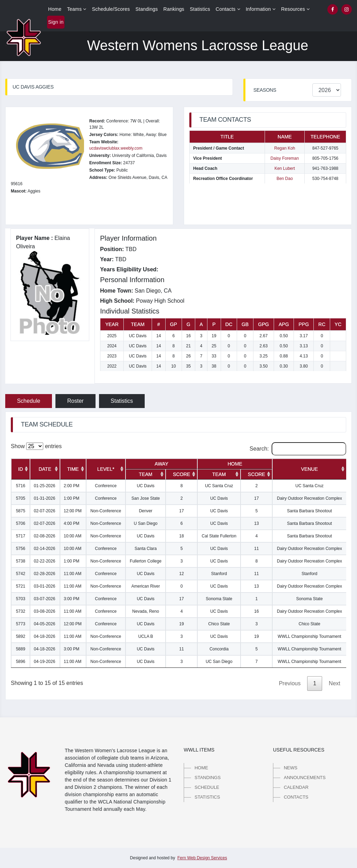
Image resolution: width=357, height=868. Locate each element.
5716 (21, 486)
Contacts (228, 9)
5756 (21, 549)
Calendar (296, 787)
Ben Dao (285, 179)
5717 (21, 536)
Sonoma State (219, 599)
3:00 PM (72, 599)
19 (181, 624)
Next (335, 683)
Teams (77, 9)
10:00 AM (73, 536)
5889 (21, 649)
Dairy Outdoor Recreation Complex (309, 498)
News (291, 768)
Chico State (219, 624)
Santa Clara (146, 549)
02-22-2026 (44, 561)
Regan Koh (284, 148)
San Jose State (146, 498)
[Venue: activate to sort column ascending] (309, 469)
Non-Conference (106, 511)
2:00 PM (72, 486)
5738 (21, 561)
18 (181, 536)
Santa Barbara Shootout (309, 511)
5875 (21, 511)
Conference (106, 486)
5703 (21, 599)
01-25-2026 (44, 486)
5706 (21, 523)
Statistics (200, 9)
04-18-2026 (44, 636)
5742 (21, 574)
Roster (75, 401)
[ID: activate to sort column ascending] (21, 469)
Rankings (174, 9)
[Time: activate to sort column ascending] (73, 469)
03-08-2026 (44, 611)
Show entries (36, 446)
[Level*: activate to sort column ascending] (106, 469)
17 (256, 498)
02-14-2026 (44, 549)
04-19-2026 (44, 662)
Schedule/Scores (111, 9)
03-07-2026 (44, 599)
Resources (295, 9)
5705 (21, 498)
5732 (21, 611)
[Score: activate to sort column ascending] (181, 474)
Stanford (219, 574)
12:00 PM (73, 511)
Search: (298, 449)
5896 (21, 662)
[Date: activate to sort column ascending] (45, 469)
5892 (21, 636)
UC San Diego (219, 662)
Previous (290, 683)
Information (261, 9)
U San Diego (146, 523)
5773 (21, 624)
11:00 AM (73, 574)
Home (55, 9)
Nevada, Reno (146, 611)
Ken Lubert (285, 168)
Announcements (305, 778)
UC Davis (146, 486)
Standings (147, 9)
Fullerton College (146, 561)
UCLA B (146, 636)
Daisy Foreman (285, 158)
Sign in (56, 22)
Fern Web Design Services (202, 858)
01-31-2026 (44, 498)
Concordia (219, 649)
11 (256, 549)
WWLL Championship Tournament (310, 636)
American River (146, 586)
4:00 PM (72, 523)
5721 (21, 586)
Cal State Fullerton (219, 536)
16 (256, 611)
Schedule (29, 401)
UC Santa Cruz (219, 486)
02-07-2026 (44, 511)
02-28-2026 (44, 574)
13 (256, 523)
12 (181, 574)
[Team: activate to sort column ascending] (146, 474)
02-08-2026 (44, 536)
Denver (146, 511)
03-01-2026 (44, 586)
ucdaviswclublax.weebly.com (116, 148)
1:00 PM (72, 498)
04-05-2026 (44, 624)
